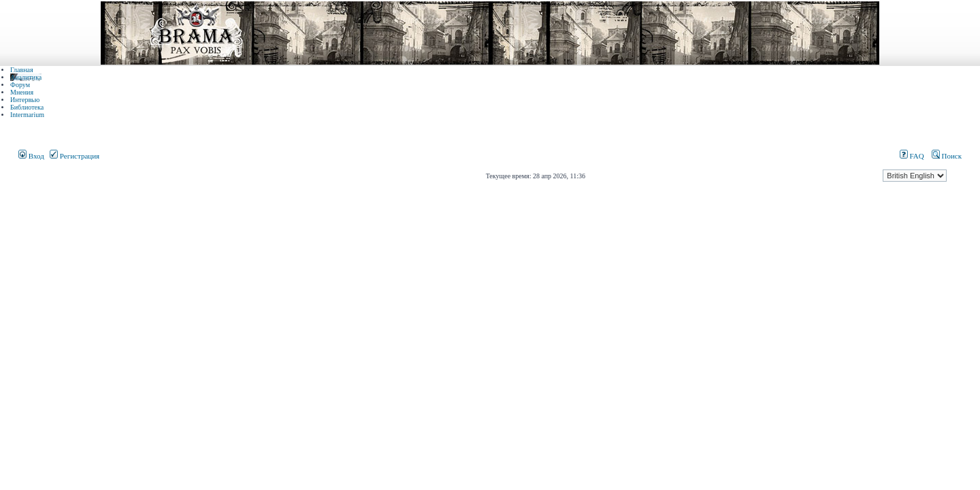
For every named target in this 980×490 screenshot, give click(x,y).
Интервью (25, 100)
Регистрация (75, 156)
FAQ (912, 156)
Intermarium (27, 115)
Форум (20, 85)
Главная (22, 70)
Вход (31, 156)
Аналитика (26, 77)
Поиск (947, 156)
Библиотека (27, 107)
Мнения (22, 92)
